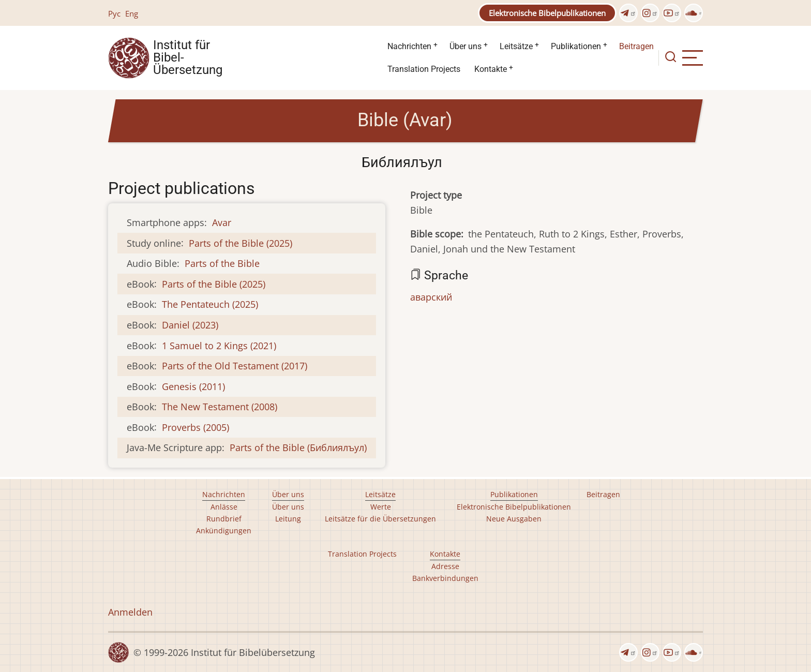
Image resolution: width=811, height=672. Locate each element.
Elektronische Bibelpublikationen (547, 13)
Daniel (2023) (190, 325)
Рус (114, 13)
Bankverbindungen (445, 578)
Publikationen (576, 46)
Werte (381, 507)
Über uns (465, 46)
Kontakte (491, 69)
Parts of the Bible (222, 263)
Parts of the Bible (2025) (241, 243)
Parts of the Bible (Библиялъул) (298, 447)
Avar (222, 222)
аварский (431, 297)
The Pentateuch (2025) (210, 304)
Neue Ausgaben (514, 519)
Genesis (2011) (193, 386)
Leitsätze (516, 46)
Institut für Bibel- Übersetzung (188, 58)
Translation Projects (424, 69)
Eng (132, 13)
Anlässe (224, 507)
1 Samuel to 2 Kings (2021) (219, 346)
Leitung (288, 519)
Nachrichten (409, 46)
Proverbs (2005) (196, 427)
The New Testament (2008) (220, 407)
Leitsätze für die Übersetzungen (380, 519)
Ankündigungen (224, 531)
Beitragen (636, 46)
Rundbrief (224, 519)
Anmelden (130, 612)
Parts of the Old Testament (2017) (235, 366)
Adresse (445, 566)
